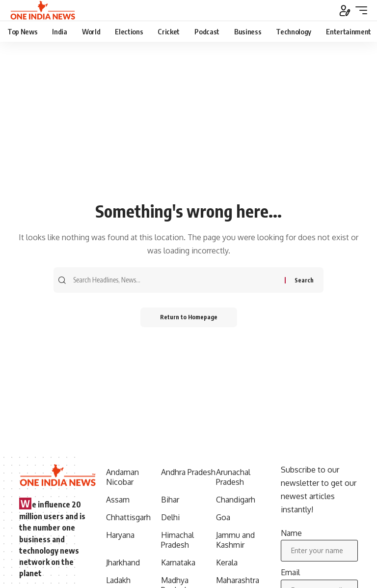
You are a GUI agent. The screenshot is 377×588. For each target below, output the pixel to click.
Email (290, 572)
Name (291, 533)
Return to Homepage (189, 317)
